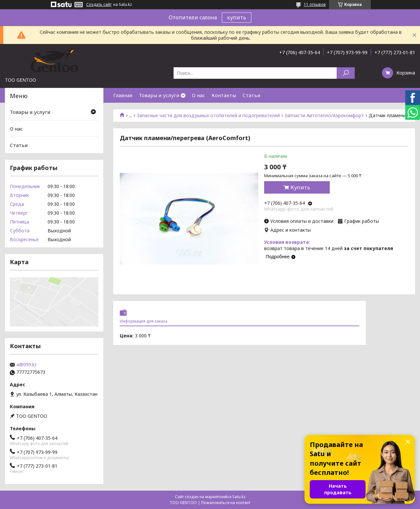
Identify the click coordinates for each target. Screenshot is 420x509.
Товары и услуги (159, 95)
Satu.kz (239, 497)
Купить (300, 187)
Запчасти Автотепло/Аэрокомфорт (324, 116)
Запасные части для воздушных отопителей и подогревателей (208, 116)
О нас (199, 95)
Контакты (224, 95)
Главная (123, 95)
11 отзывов (315, 4)
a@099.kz (27, 365)
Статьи (251, 95)
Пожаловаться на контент (226, 503)
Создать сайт (99, 5)
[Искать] (346, 73)
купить (237, 17)
